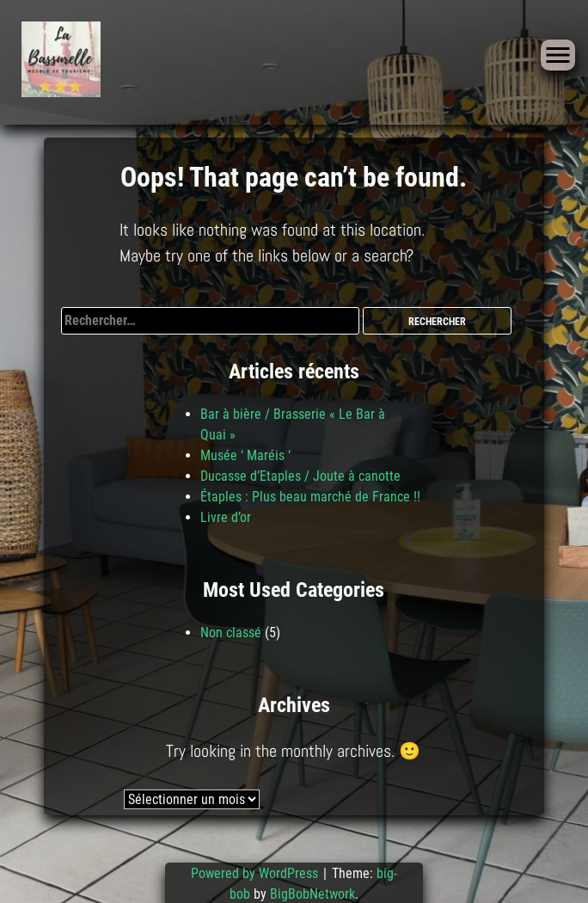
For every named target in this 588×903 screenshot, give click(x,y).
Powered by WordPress (256, 873)
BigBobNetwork (312, 894)
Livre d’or (226, 517)
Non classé (231, 633)
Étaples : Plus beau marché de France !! (310, 497)
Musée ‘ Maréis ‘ (245, 455)
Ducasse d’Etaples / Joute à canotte (300, 476)
